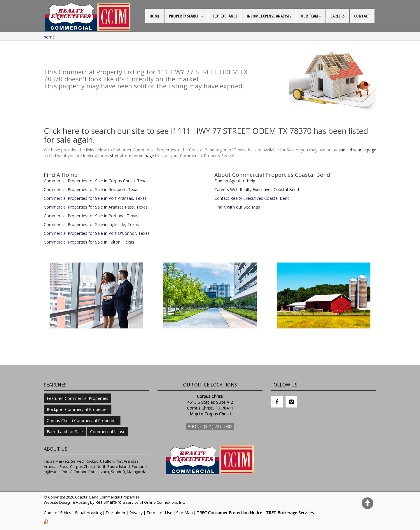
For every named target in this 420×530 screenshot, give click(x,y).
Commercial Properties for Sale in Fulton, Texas (89, 242)
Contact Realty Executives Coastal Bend (252, 198)
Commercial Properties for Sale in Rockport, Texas (92, 189)
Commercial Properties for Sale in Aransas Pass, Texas (96, 207)
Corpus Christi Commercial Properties (82, 420)
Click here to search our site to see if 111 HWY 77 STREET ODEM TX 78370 (178, 131)
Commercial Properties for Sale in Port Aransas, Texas (95, 198)
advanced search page (355, 150)
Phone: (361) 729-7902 (210, 426)
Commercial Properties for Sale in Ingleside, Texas (91, 224)
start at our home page (132, 156)
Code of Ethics (57, 513)
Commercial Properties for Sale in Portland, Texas (91, 216)
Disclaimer (116, 513)
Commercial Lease (108, 432)
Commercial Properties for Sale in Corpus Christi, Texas (96, 181)
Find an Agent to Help (235, 181)
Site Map (184, 513)
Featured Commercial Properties (77, 398)
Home (49, 37)
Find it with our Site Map (237, 207)
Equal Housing (88, 513)
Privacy (136, 513)
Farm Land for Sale (65, 432)
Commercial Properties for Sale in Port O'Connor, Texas (97, 233)
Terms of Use (159, 513)
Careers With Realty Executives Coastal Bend (257, 189)
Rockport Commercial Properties (78, 409)
